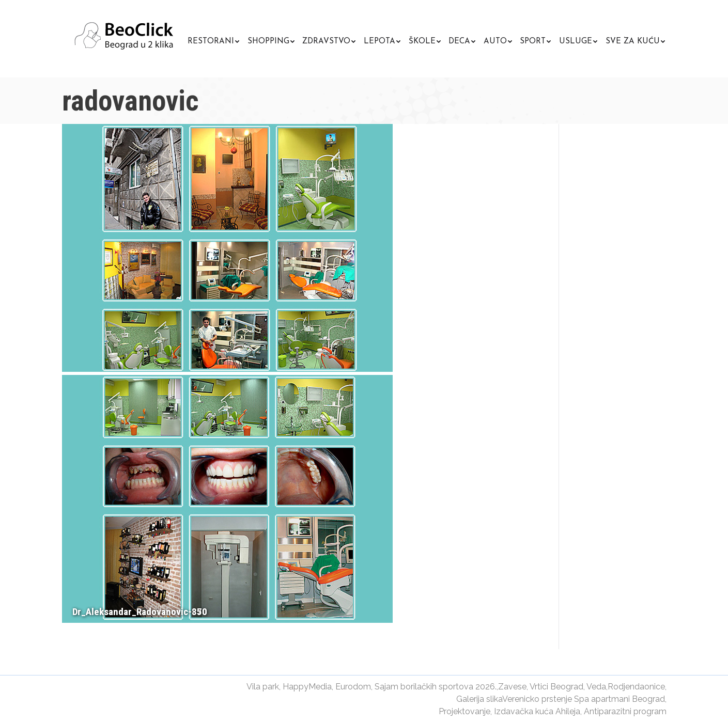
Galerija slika (479, 699)
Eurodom (353, 687)
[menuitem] (213, 40)
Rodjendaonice (636, 687)
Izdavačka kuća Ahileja (537, 711)
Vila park (263, 687)
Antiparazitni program (625, 711)
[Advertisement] (626, 300)
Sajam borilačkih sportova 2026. (436, 687)
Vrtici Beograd (556, 687)
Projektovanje (464, 711)
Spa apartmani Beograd (619, 699)
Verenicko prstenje (537, 699)
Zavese (512, 687)
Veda (596, 687)
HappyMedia (307, 687)
